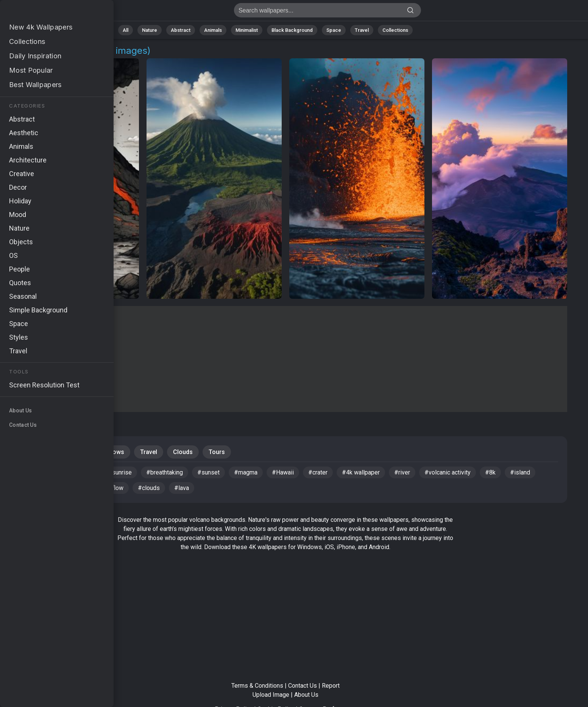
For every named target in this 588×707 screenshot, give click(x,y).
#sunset (208, 472)
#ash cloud (33, 472)
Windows (112, 452)
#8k (490, 472)
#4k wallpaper (361, 472)
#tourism (69, 488)
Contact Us (303, 686)
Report (331, 686)
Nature (150, 30)
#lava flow (110, 488)
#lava (182, 488)
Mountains (34, 452)
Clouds (183, 452)
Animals (213, 30)
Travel (362, 30)
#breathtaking (165, 472)
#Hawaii (283, 472)
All (126, 30)
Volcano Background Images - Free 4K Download (45, 12)
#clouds (149, 488)
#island (520, 472)
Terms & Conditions (257, 686)
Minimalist (247, 30)
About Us (306, 695)
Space (334, 30)
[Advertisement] (285, 359)
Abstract (181, 30)
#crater (318, 472)
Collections (395, 30)
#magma (246, 472)
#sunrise (120, 472)
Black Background (292, 30)
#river (402, 472)
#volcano (30, 488)
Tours (217, 452)
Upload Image (271, 695)
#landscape (78, 472)
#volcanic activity (448, 472)
